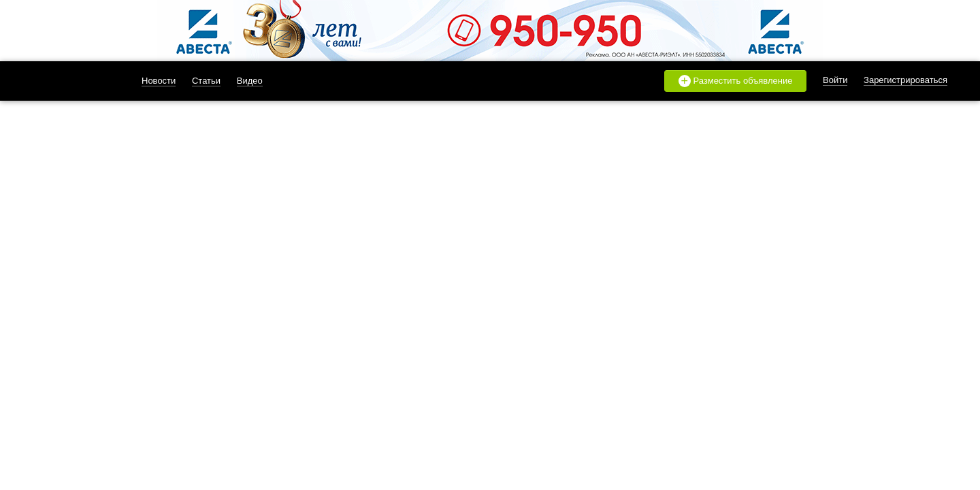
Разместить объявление (736, 81)
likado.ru (70, 81)
